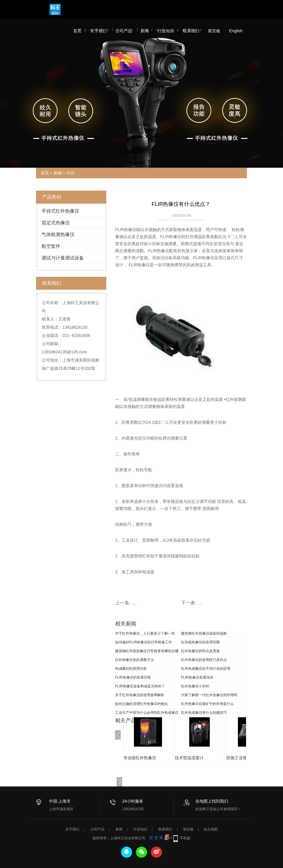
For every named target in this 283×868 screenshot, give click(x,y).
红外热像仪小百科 (195, 686)
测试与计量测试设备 (63, 258)
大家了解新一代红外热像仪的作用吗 (209, 695)
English (236, 31)
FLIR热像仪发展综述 (197, 677)
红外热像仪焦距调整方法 (134, 660)
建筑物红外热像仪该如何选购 (204, 633)
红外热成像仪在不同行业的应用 (206, 669)
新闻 (145, 31)
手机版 (185, 838)
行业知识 (166, 31)
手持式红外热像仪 (60, 211)
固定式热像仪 (56, 223)
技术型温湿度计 (189, 758)
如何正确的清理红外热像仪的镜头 (141, 704)
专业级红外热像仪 (140, 758)
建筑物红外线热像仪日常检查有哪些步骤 (147, 651)
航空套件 (51, 246)
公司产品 (124, 31)
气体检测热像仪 (58, 234)
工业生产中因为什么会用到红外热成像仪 (147, 713)
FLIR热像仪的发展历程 (133, 677)
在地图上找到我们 (212, 801)
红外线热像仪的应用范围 (200, 642)
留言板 (214, 31)
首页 (77, 31)
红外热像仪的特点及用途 (200, 651)
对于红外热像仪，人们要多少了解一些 (145, 633)
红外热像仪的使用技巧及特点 (204, 660)
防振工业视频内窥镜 (245, 758)
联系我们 (191, 31)
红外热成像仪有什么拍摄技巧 (204, 713)
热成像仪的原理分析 (131, 669)
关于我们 (98, 31)
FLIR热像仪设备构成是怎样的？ (140, 686)
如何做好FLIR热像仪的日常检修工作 (144, 642)
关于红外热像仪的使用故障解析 (140, 695)
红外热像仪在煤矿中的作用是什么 (207, 704)
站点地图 (211, 829)
